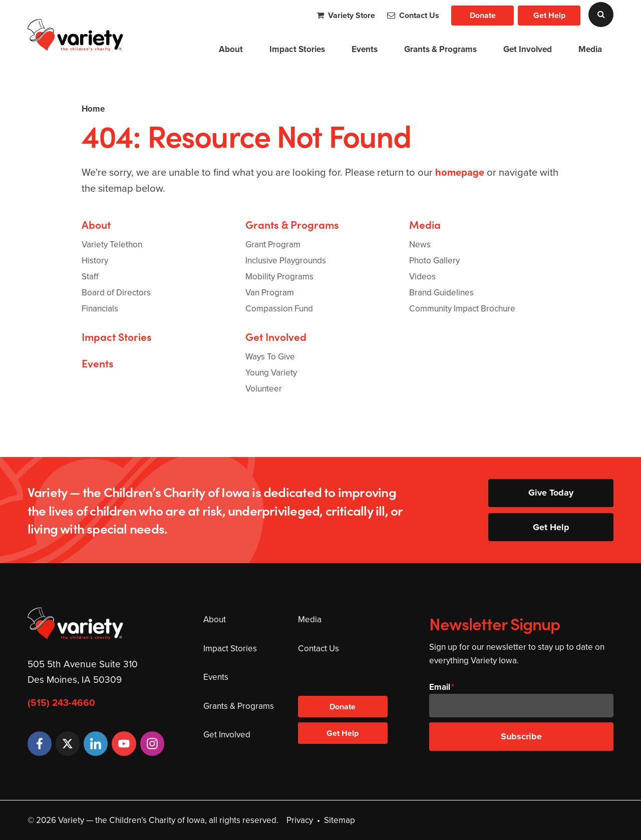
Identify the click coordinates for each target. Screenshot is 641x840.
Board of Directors (116, 293)
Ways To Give (270, 357)
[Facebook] (40, 743)
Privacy (300, 820)
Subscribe (521, 736)
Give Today (551, 493)
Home (93, 109)
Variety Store (346, 15)
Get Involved (528, 49)
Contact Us (413, 15)
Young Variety (271, 373)
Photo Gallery (434, 261)
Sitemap (340, 820)
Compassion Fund (279, 309)
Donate (483, 15)
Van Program (270, 293)
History (95, 261)
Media (590, 49)
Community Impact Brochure (462, 309)
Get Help (549, 15)
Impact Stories (297, 49)
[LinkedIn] (96, 743)
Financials (100, 309)
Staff (90, 277)
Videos (422, 277)
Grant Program (273, 245)
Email (440, 687)
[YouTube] (124, 743)
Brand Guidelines (441, 293)
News (420, 245)
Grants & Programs (440, 49)
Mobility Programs (279, 277)
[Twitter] (68, 743)
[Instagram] (152, 743)
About (231, 49)
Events (365, 49)
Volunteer (264, 389)
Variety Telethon (112, 245)
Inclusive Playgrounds (286, 261)
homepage (460, 172)
